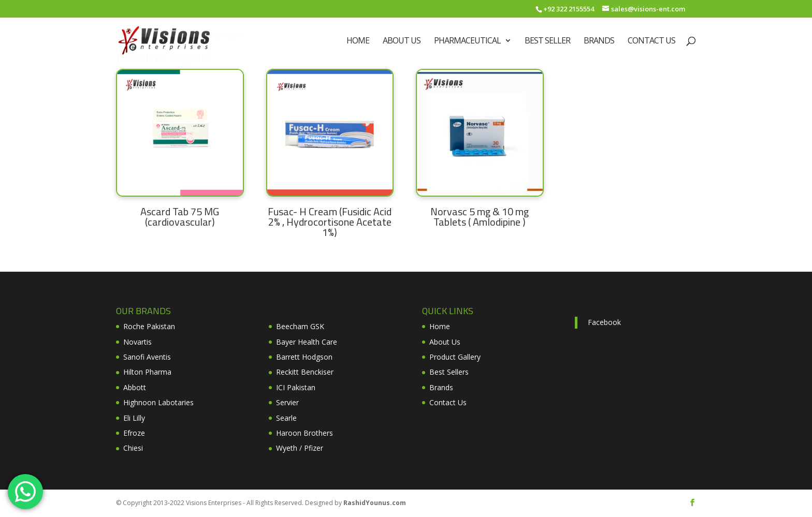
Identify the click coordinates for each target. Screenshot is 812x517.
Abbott (135, 387)
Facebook (604, 322)
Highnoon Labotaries (158, 402)
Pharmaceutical (467, 41)
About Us (402, 41)
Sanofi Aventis (147, 357)
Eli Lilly (134, 418)
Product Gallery (455, 357)
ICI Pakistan (296, 387)
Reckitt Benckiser (305, 372)
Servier (287, 402)
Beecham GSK (300, 326)
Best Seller (547, 41)
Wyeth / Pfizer (300, 448)
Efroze (134, 433)
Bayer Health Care (307, 342)
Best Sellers (449, 372)
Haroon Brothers (304, 433)
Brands (599, 41)
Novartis (137, 342)
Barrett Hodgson (304, 357)
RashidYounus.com (375, 503)
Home (358, 41)
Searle (286, 418)
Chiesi (133, 448)
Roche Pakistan (149, 326)
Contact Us (651, 41)
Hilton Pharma (147, 372)
